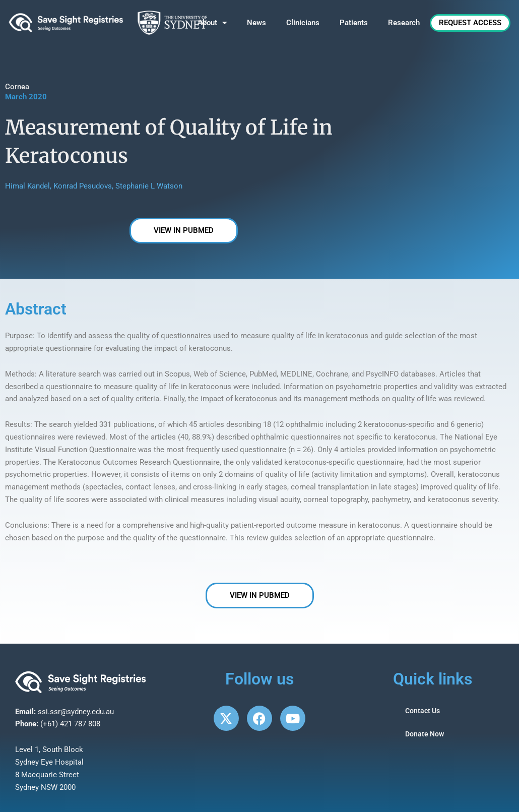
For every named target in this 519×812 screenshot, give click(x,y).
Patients (354, 23)
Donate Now (426, 734)
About (212, 23)
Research (404, 23)
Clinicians (303, 23)
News (256, 23)
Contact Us (424, 711)
